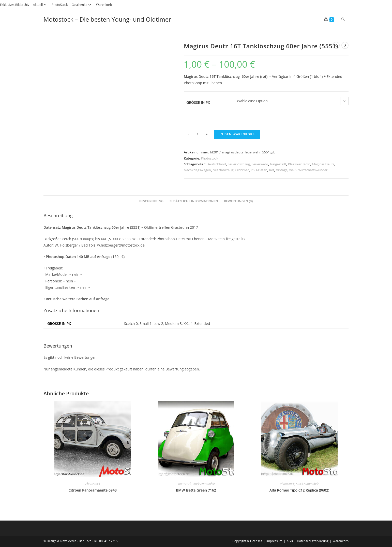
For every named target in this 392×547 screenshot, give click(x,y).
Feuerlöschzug (239, 164)
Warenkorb (104, 5)
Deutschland (216, 164)
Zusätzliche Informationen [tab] (194, 201)
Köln (307, 164)
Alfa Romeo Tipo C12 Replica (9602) (299, 490)
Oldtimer (242, 170)
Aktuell (40, 5)
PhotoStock (60, 5)
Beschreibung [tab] (151, 201)
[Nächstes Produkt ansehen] (345, 45)
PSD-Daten (259, 170)
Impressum (274, 541)
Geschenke (82, 5)
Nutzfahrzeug (223, 170)
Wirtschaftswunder (313, 170)
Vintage (282, 170)
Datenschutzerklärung (313, 541)
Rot (272, 170)
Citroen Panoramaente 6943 (93, 490)
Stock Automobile (204, 484)
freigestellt (278, 164)
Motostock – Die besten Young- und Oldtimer (107, 19)
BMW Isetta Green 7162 (196, 490)
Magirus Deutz (323, 164)
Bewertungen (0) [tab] (238, 201)
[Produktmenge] (198, 134)
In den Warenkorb (237, 134)
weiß (293, 170)
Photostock (209, 158)
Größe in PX (198, 102)
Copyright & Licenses (247, 541)
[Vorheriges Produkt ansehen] (336, 45)
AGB (290, 541)
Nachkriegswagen (197, 170)
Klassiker (295, 164)
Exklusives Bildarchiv (15, 5)
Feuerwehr (260, 164)
